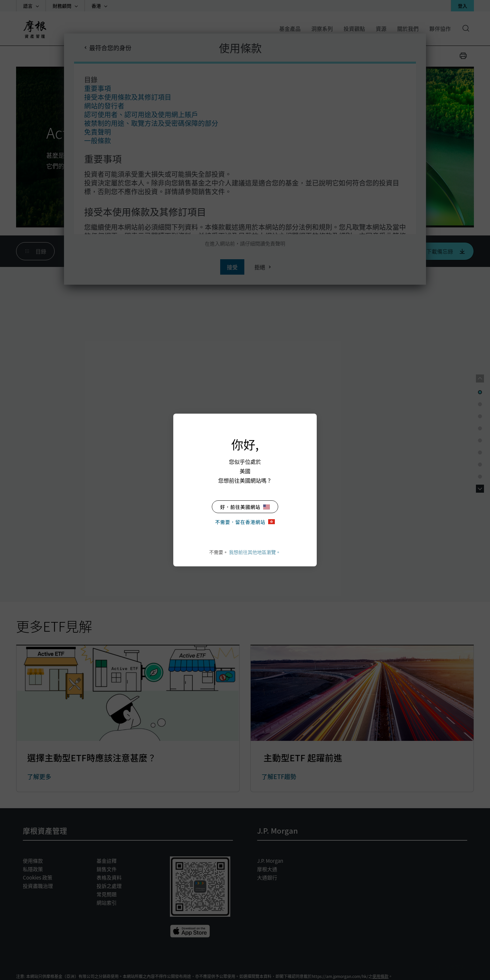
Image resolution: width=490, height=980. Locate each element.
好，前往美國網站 (245, 507)
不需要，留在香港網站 (245, 522)
